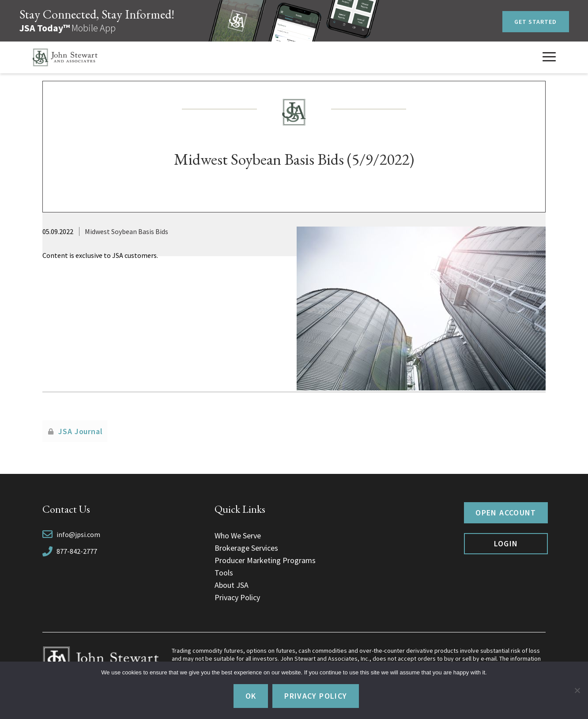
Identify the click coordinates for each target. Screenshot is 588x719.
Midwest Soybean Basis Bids (126, 231)
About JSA (232, 585)
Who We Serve (238, 535)
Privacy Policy (237, 597)
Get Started (536, 22)
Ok (251, 696)
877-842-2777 (77, 551)
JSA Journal (81, 431)
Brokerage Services (246, 548)
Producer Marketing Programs (265, 560)
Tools (224, 573)
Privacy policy (316, 696)
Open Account (506, 513)
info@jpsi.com (78, 534)
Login (506, 543)
